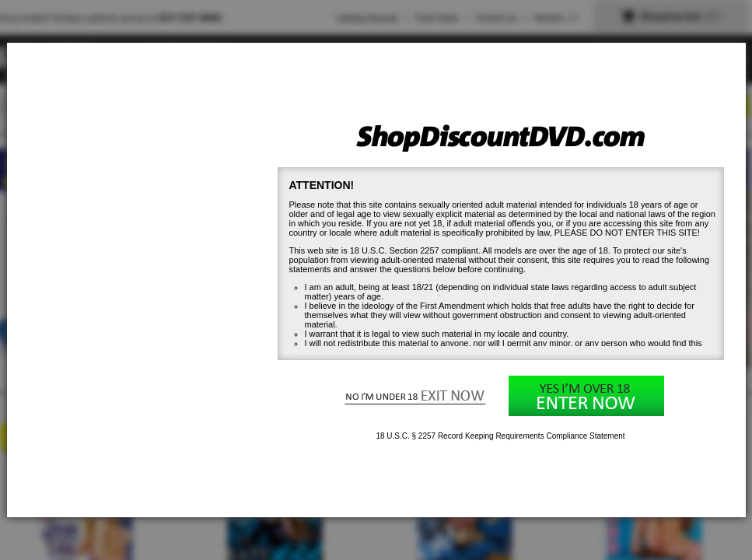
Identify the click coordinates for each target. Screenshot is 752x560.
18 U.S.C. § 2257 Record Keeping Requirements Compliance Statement (500, 436)
